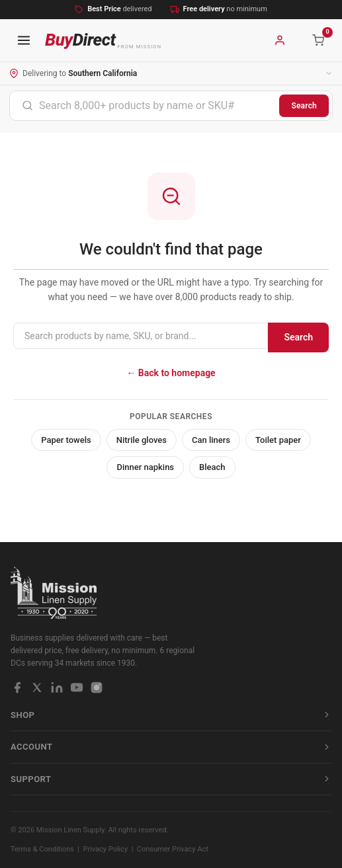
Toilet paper (278, 440)
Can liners (211, 440)
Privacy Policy (106, 849)
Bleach (212, 467)
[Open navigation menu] (24, 40)
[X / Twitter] (37, 688)
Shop (171, 715)
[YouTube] (77, 688)
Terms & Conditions (42, 849)
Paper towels (66, 440)
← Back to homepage (171, 373)
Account (171, 747)
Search (304, 106)
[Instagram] (97, 688)
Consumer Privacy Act (173, 849)
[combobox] (145, 106)
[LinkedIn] (57, 688)
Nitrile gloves (142, 440)
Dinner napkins (145, 467)
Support (171, 779)
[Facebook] (17, 688)
